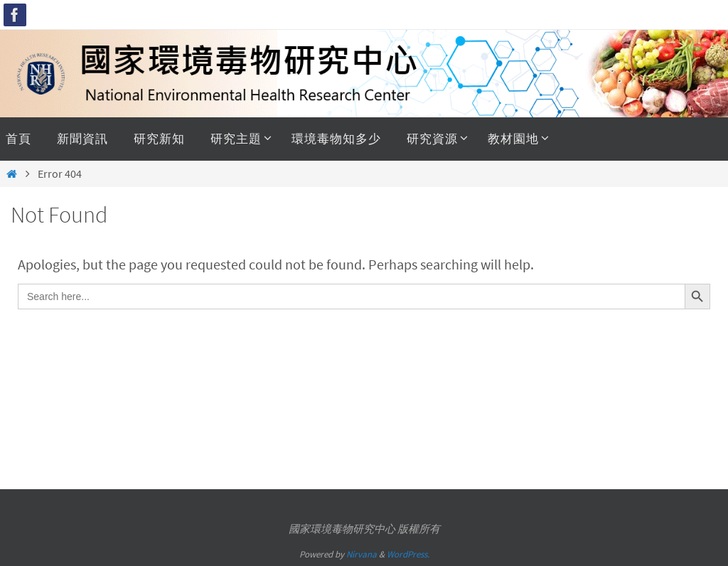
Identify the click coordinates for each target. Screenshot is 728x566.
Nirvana (362, 554)
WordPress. (408, 554)
